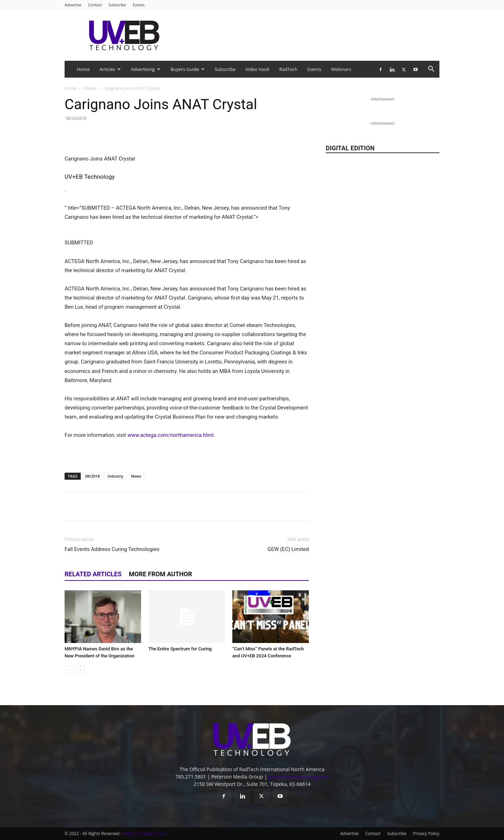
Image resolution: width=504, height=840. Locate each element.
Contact (95, 5)
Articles (110, 69)
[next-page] (80, 670)
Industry (116, 476)
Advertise (73, 5)
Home (83, 69)
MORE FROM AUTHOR (160, 574)
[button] (431, 70)
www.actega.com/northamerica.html (170, 435)
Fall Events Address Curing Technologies (112, 549)
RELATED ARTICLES (93, 574)
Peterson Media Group (145, 834)
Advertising (146, 69)
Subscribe (117, 5)
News (136, 476)
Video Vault (257, 69)
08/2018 (93, 476)
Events (139, 5)
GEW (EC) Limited (288, 549)
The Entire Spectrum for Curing (180, 649)
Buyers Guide (188, 69)
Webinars (341, 69)
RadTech (289, 69)
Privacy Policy (426, 834)
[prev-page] (69, 670)
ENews (90, 88)
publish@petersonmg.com (299, 777)
